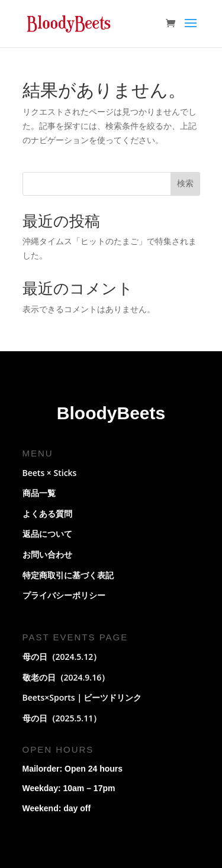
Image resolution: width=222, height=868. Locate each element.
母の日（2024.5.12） (62, 657)
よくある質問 (47, 514)
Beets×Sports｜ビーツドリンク (82, 697)
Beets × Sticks (50, 473)
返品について (47, 534)
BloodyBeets (111, 413)
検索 (185, 183)
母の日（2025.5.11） (62, 718)
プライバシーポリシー (64, 595)
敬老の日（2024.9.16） (66, 677)
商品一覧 (39, 493)
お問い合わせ (47, 554)
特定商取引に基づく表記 (68, 575)
